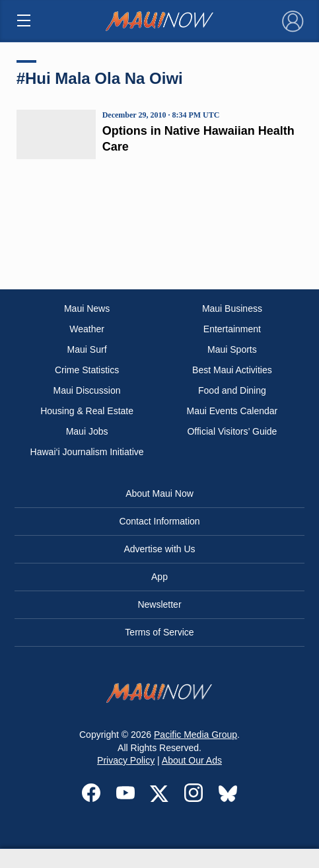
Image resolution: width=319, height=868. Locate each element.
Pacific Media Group (195, 735)
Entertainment (232, 329)
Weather (87, 329)
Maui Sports (232, 349)
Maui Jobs (87, 431)
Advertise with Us (159, 549)
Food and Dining (232, 390)
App (159, 577)
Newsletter (159, 604)
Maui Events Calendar (232, 411)
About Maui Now (159, 493)
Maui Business (232, 308)
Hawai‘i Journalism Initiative (87, 452)
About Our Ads (192, 760)
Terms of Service (159, 632)
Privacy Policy (126, 760)
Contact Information (159, 521)
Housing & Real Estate (87, 411)
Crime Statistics (87, 370)
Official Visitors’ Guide (232, 431)
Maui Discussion (87, 390)
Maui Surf (87, 349)
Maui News (87, 308)
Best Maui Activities (232, 370)
